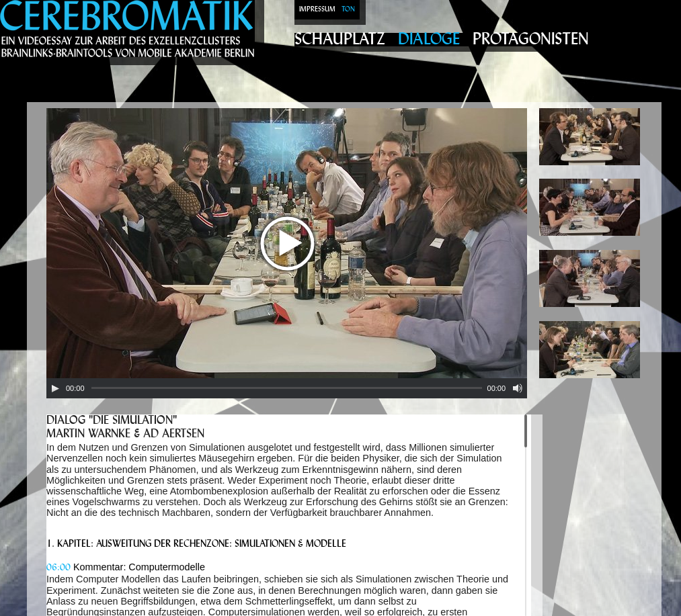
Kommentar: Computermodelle (126, 567)
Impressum (317, 10)
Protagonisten (531, 40)
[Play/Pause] (55, 388)
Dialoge (429, 40)
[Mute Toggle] (518, 388)
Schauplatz (340, 40)
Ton (348, 10)
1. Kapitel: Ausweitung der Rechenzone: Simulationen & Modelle (196, 544)
